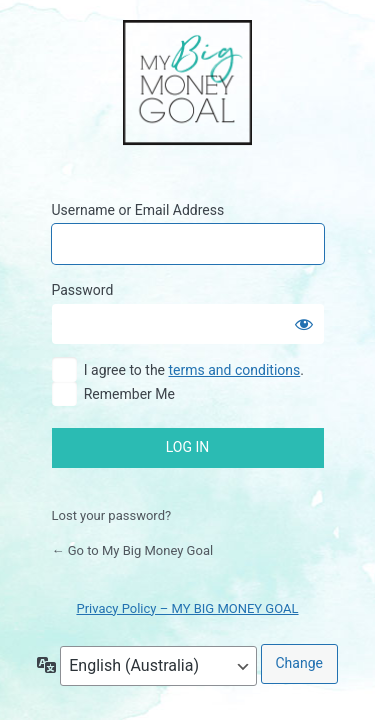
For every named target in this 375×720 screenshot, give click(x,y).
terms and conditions (235, 370)
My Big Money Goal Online (187, 84)
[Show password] (304, 324)
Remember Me (129, 394)
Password (83, 290)
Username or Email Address (138, 210)
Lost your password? (112, 515)
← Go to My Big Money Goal (133, 550)
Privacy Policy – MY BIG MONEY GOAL (187, 608)
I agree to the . (194, 370)
